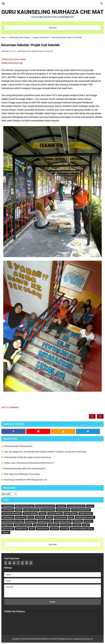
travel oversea (42, 529)
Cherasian (61, 506)
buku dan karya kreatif (45, 506)
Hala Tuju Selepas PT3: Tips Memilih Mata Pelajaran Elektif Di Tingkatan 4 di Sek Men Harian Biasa (45, 452)
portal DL (88, 521)
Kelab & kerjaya (86, 514)
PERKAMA (78, 521)
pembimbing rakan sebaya (27, 51)
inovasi (43, 514)
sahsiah (77, 525)
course (90, 506)
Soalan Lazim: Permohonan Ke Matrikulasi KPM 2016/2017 (29, 463)
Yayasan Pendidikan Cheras (82, 529)
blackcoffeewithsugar (25, 506)
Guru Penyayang (30, 514)
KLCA (31, 517)
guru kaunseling (63, 510)
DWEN (19, 510)
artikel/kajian (8, 506)
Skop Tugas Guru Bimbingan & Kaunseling (22, 474)
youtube (6, 532)
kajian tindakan (71, 514)
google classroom (31, 510)
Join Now (53, 28)
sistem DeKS (8, 529)
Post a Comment (10, 407)
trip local (54, 529)
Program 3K (7, 525)
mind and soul (61, 517)
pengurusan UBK (45, 521)
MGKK (50, 517)
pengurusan (31, 521)
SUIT (32, 529)
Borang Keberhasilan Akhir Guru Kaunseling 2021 (25, 469)
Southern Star (21, 529)
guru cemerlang (48, 510)
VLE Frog (64, 529)
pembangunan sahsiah (85, 517)
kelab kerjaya (8, 517)
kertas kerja (21, 517)
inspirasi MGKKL (55, 514)
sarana (86, 525)
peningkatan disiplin (63, 521)
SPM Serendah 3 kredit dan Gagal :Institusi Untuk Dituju (27, 457)
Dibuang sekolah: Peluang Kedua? (18, 446)
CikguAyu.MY (88, 639)
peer (71, 517)
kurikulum (40, 517)
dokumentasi (8, 510)
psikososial (66, 525)
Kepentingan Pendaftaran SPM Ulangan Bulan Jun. (26, 480)
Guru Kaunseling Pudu (81, 510)
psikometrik (54, 525)
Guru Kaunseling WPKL (12, 514)
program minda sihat (45, 51)
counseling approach (76, 506)
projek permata (40, 525)
